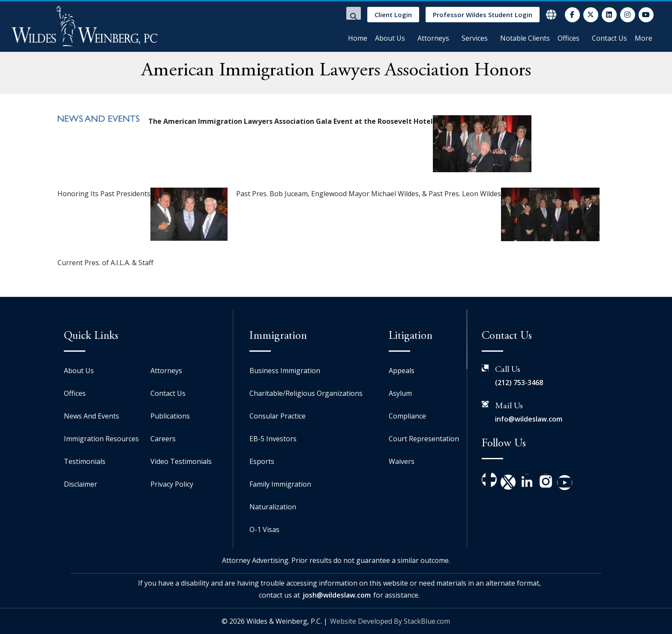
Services (475, 38)
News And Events (91, 416)
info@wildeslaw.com (529, 419)
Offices (568, 38)
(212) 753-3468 (519, 383)
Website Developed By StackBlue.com (390, 621)
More (643, 38)
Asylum (400, 393)
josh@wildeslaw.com (337, 595)
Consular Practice (277, 416)
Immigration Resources (101, 439)
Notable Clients (525, 38)
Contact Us (609, 38)
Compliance (407, 416)
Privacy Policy (172, 484)
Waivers (402, 461)
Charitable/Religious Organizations (306, 393)
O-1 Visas (264, 529)
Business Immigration (285, 371)
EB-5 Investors (273, 439)
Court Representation (424, 439)
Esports (262, 461)
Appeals (402, 371)
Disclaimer (81, 484)
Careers (163, 439)
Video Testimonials (181, 461)
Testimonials (85, 461)
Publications (170, 416)
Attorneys (433, 38)
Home (358, 38)
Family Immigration (280, 484)
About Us (390, 38)
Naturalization (273, 507)
